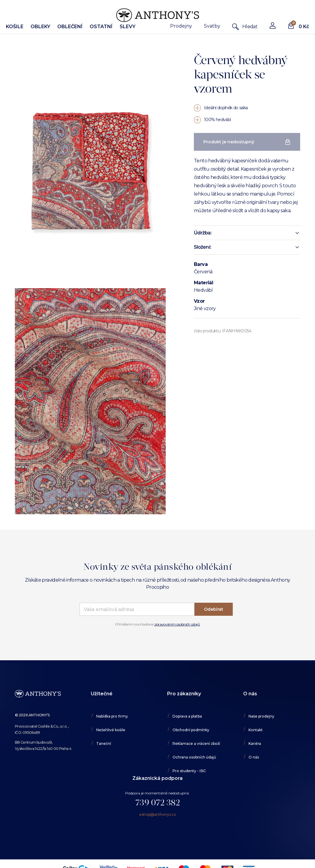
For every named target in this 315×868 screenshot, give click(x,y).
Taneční (104, 744)
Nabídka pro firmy (112, 716)
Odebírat (214, 609)
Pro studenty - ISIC (189, 771)
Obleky (40, 27)
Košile (15, 27)
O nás (254, 757)
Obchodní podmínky (191, 730)
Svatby (212, 26)
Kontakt (256, 730)
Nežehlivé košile (111, 730)
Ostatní (101, 27)
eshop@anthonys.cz (158, 814)
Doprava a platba (187, 716)
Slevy (128, 27)
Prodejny (181, 26)
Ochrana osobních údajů (194, 757)
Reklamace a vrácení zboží (196, 744)
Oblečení (70, 27)
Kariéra (255, 744)
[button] (247, 233)
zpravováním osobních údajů (177, 624)
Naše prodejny (261, 716)
